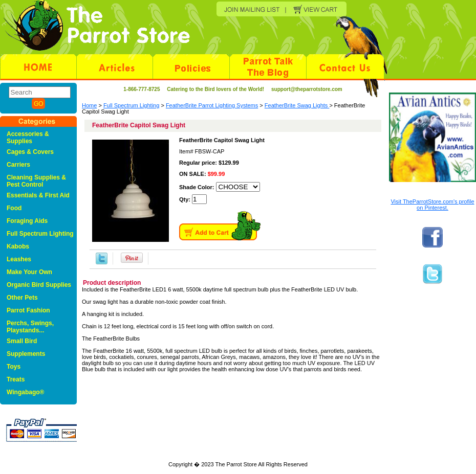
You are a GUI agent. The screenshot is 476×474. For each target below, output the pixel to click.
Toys (14, 367)
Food (14, 208)
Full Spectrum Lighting (131, 105)
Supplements (26, 354)
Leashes (19, 259)
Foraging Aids (27, 221)
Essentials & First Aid (38, 195)
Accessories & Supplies (28, 138)
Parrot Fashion (28, 310)
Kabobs (18, 246)
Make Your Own (29, 272)
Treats (16, 379)
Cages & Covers (30, 152)
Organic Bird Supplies (39, 285)
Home (89, 105)
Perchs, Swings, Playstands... (30, 327)
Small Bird (22, 341)
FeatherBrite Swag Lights (297, 105)
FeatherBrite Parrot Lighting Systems (212, 105)
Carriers (18, 165)
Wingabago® (25, 392)
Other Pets (22, 298)
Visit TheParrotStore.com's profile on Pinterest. (432, 205)
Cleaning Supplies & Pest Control (36, 181)
